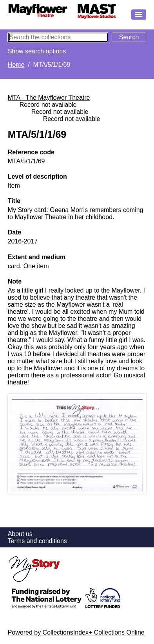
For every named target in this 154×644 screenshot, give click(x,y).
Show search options (37, 51)
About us (20, 534)
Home (16, 65)
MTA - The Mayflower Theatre (49, 98)
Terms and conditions (37, 541)
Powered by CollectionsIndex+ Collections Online (76, 632)
